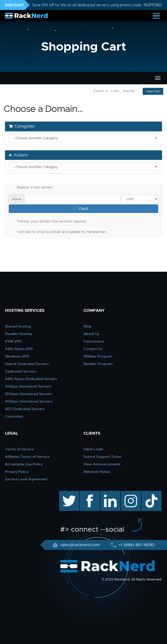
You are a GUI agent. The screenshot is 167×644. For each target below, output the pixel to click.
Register (129, 91)
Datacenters (94, 341)
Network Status (97, 472)
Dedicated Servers (21, 371)
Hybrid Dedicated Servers (27, 364)
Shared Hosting (18, 326)
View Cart (153, 91)
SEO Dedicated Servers (25, 409)
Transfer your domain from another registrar (47, 222)
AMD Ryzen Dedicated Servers (31, 379)
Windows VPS (17, 356)
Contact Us (93, 349)
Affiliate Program (98, 356)
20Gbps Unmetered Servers (29, 394)
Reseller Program (98, 364)
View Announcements (102, 464)
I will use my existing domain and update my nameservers (58, 232)
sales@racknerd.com (80, 545)
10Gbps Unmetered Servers (28, 386)
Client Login (93, 449)
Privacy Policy (17, 472)
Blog (87, 326)
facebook (89, 493)
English (100, 91)
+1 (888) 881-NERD (136, 545)
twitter (66, 493)
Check (84, 209)
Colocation (14, 416)
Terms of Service (19, 449)
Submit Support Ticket (102, 457)
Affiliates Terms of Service (27, 457)
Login (115, 91)
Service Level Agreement (26, 479)
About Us (91, 334)
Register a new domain (31, 188)
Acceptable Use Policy (24, 464)
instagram (130, 493)
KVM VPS (13, 341)
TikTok (148, 493)
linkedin (108, 493)
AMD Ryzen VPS (19, 349)
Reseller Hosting (18, 334)
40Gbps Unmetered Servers (29, 401)
